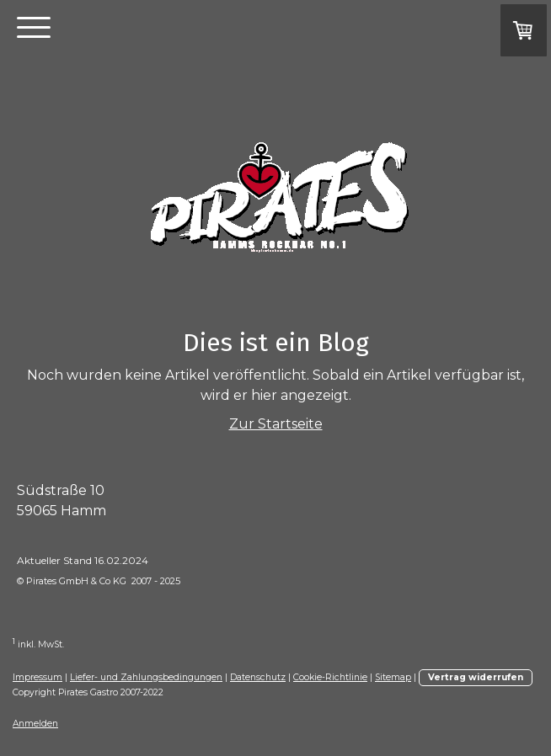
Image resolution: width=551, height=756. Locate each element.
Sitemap (393, 677)
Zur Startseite (276, 424)
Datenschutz (258, 677)
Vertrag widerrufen (476, 677)
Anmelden (35, 724)
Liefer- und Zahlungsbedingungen (146, 677)
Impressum (37, 677)
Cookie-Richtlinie (330, 677)
